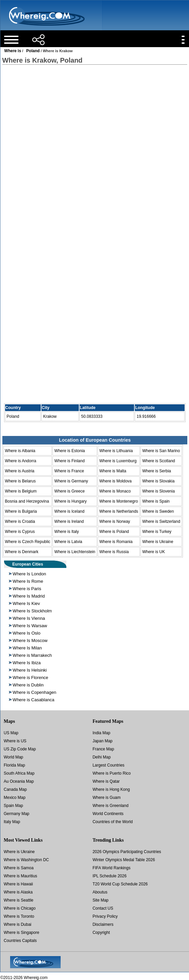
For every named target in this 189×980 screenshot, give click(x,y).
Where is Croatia (20, 521)
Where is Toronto (19, 916)
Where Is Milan (27, 648)
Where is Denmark (22, 552)
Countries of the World (113, 822)
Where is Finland (69, 461)
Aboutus (100, 892)
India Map (102, 733)
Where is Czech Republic (28, 542)
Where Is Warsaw (30, 626)
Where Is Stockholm (32, 611)
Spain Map (13, 806)
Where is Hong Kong (111, 789)
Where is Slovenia (159, 491)
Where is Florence (30, 678)
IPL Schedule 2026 (110, 876)
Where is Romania (116, 542)
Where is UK (153, 552)
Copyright (101, 933)
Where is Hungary (70, 501)
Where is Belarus (20, 481)
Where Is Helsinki (30, 670)
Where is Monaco (115, 491)
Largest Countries (109, 765)
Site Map (101, 900)
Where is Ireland (69, 521)
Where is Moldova (116, 481)
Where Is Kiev (26, 603)
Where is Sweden (158, 511)
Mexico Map (15, 798)
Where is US (15, 741)
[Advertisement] (95, 124)
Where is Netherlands (119, 511)
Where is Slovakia (158, 481)
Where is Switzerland (161, 521)
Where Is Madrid (29, 596)
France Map (103, 749)
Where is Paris (27, 589)
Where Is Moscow (30, 640)
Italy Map (12, 822)
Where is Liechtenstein (75, 552)
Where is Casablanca (34, 700)
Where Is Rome (28, 581)
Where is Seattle (19, 900)
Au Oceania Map (19, 781)
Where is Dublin (28, 685)
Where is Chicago (20, 908)
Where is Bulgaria (21, 511)
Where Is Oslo (27, 633)
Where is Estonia (70, 451)
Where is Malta (113, 471)
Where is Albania (20, 451)
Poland (33, 51)
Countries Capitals (20, 941)
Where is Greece (69, 491)
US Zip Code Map (20, 749)
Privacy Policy (105, 916)
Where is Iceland (69, 511)
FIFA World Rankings (112, 868)
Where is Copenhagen (35, 692)
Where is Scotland (159, 461)
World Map (13, 757)
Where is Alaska (18, 892)
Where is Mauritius (20, 876)
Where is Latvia (68, 542)
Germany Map (17, 814)
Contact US (103, 908)
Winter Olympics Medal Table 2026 (124, 860)
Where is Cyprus (20, 532)
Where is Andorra (21, 461)
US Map (11, 733)
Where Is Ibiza (27, 663)
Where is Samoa (19, 868)
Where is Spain (156, 501)
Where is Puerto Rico (112, 773)
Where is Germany (71, 481)
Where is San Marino (161, 451)
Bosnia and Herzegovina (27, 501)
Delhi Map (102, 757)
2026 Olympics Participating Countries (127, 852)
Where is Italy (67, 532)
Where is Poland (114, 532)
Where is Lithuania (116, 451)
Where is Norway (115, 521)
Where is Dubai (18, 924)
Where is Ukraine (158, 542)
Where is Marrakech (32, 655)
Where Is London (29, 574)
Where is (13, 51)
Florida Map (14, 765)
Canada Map (15, 789)
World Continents (108, 814)
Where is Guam (107, 798)
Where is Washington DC (26, 860)
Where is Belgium (21, 491)
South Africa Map (19, 773)
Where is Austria (20, 471)
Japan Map (103, 741)
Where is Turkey (157, 532)
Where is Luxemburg (118, 461)
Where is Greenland (111, 806)
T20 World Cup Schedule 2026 (120, 884)
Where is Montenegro (119, 501)
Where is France (69, 471)
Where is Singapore (21, 933)
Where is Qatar (106, 781)
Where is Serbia (156, 471)
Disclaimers (103, 924)
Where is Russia (114, 552)
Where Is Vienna (29, 618)
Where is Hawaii (18, 884)
